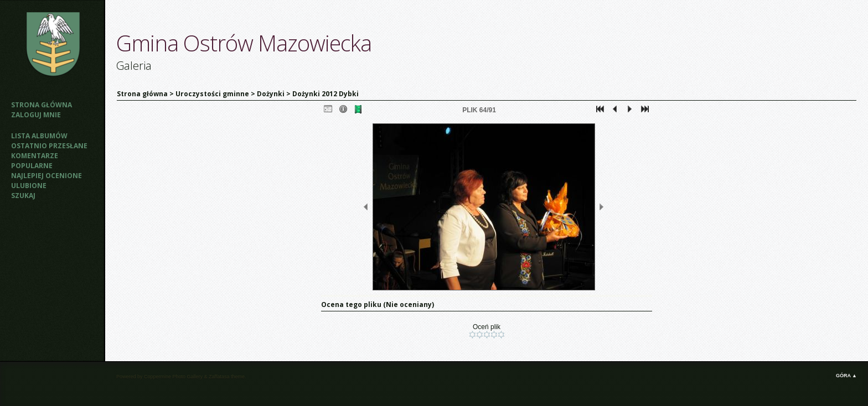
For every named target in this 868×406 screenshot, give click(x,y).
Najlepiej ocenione (46, 176)
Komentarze (35, 156)
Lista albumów (39, 136)
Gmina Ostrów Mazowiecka (244, 43)
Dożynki (271, 94)
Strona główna (42, 105)
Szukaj (23, 196)
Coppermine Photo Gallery (173, 377)
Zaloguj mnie (36, 115)
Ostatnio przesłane (49, 146)
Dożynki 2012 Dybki (325, 94)
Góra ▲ (846, 376)
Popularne (32, 166)
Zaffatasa (219, 377)
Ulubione (29, 186)
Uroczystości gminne (212, 94)
